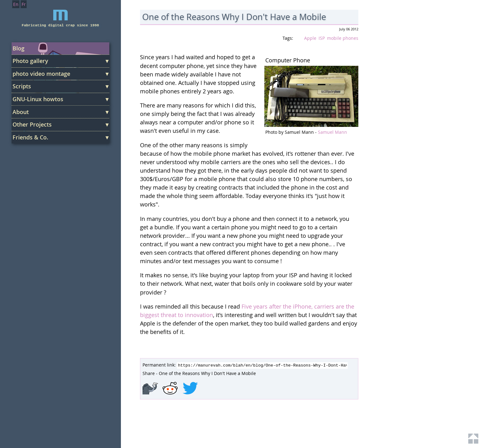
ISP (322, 38)
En (16, 4)
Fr (24, 4)
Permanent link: (159, 365)
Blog (18, 48)
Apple (310, 38)
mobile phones (343, 38)
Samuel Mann (332, 132)
